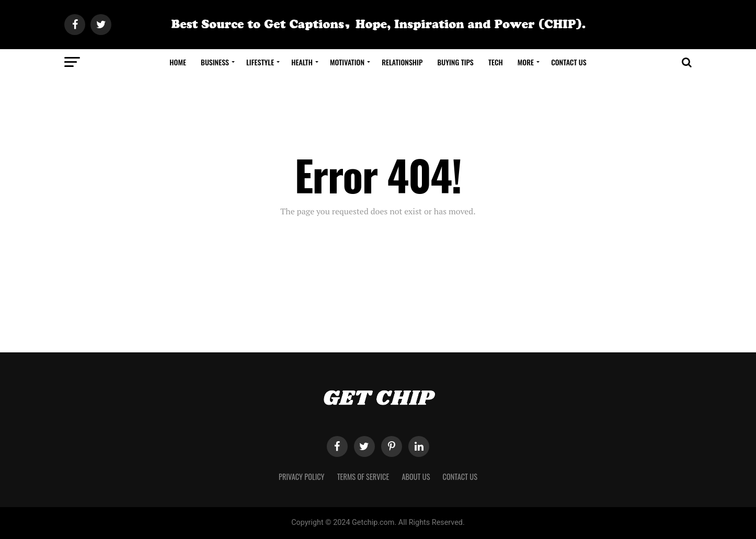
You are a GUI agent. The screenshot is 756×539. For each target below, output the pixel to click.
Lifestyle (260, 62)
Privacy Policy (302, 477)
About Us (416, 477)
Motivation (347, 62)
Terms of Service (363, 477)
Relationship (402, 62)
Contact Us (569, 62)
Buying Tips (455, 62)
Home (178, 62)
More (526, 62)
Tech (496, 62)
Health (302, 62)
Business (215, 62)
